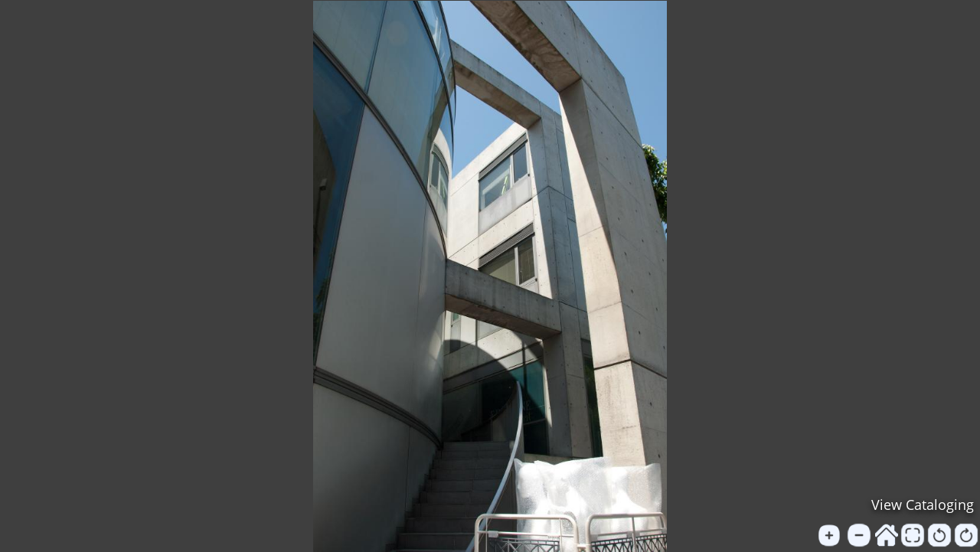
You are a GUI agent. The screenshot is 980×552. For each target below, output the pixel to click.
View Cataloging (923, 505)
